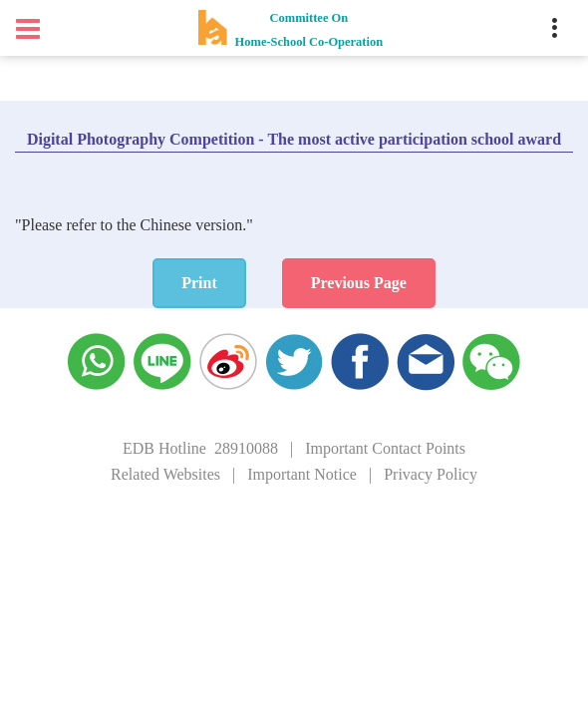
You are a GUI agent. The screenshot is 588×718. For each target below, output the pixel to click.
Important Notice (302, 474)
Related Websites (165, 474)
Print (199, 283)
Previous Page (359, 283)
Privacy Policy (431, 474)
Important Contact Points (385, 448)
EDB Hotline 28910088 (200, 448)
